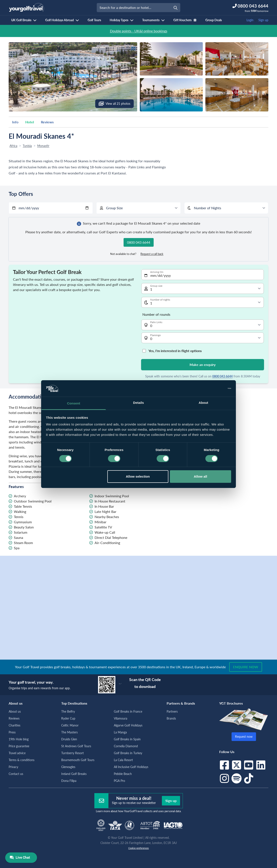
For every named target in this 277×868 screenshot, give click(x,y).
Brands (171, 718)
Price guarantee (19, 746)
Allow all (201, 476)
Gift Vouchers (185, 20)
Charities (14, 725)
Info (15, 122)
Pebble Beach (123, 774)
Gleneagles (68, 767)
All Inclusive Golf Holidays (131, 767)
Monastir (43, 146)
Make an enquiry (203, 365)
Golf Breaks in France (128, 711)
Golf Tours (94, 20)
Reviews (47, 122)
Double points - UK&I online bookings (139, 31)
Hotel (30, 122)
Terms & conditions (22, 760)
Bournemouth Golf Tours (78, 760)
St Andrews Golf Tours (76, 746)
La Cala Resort (123, 760)
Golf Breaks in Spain (127, 739)
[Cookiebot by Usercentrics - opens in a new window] (212, 388)
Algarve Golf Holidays (128, 725)
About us (15, 711)
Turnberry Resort (72, 753)
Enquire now (246, 667)
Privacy (13, 767)
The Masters (69, 732)
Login (250, 20)
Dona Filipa (69, 781)
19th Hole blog (19, 739)
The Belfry (68, 711)
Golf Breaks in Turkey (128, 753)
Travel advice (17, 753)
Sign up (263, 20)
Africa (13, 146)
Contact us (16, 774)
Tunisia (27, 146)
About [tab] (203, 403)
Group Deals (214, 20)
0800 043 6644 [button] (139, 242)
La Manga (120, 732)
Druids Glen (69, 739)
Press (12, 732)
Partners (172, 711)
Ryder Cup (68, 718)
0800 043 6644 (222, 376)
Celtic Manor (70, 725)
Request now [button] (244, 737)
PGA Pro (119, 781)
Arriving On (157, 272)
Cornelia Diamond (126, 746)
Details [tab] (138, 403)
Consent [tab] (74, 403)
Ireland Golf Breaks (74, 774)
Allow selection (138, 476)
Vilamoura (121, 718)
